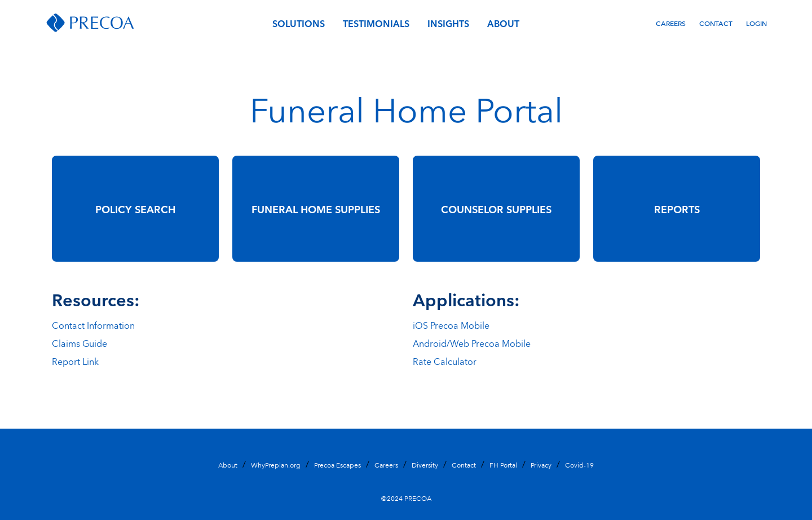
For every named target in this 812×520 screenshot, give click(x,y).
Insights (448, 23)
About (503, 23)
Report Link (75, 361)
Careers (671, 23)
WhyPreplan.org (276, 464)
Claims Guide (80, 343)
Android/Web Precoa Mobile (472, 343)
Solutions (299, 23)
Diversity (425, 464)
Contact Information (93, 325)
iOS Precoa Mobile (451, 325)
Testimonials (376, 23)
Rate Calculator (445, 361)
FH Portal (503, 464)
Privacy (541, 464)
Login (756, 23)
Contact (716, 23)
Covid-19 (579, 464)
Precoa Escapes (337, 464)
